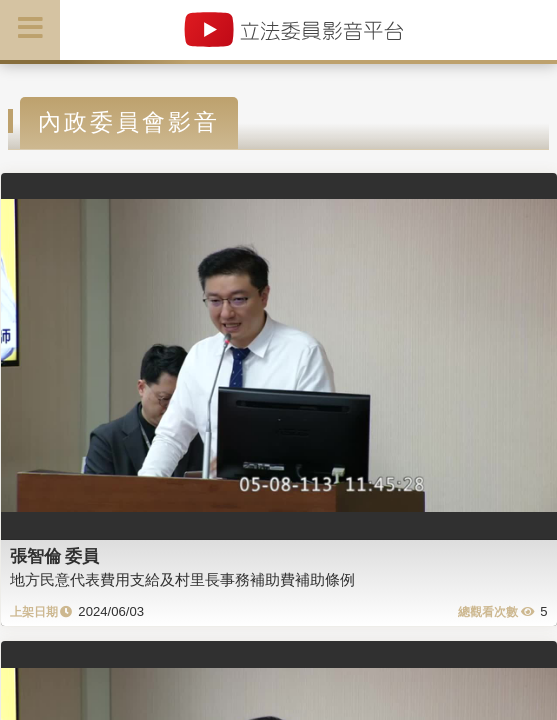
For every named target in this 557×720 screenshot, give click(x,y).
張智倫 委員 (55, 556)
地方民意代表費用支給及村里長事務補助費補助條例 (182, 579)
